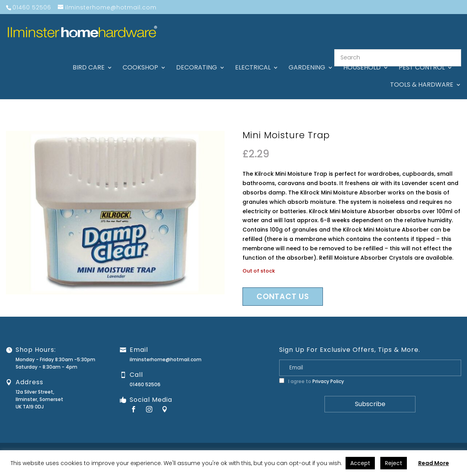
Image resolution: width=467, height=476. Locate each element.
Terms (412, 444)
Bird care (89, 59)
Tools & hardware (422, 76)
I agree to (312, 372)
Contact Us (275, 444)
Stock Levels (441, 444)
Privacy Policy (328, 372)
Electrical (253, 59)
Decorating (197, 59)
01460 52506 (145, 375)
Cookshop (140, 59)
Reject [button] (394, 463)
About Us (245, 444)
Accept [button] (360, 463)
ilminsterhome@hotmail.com (166, 350)
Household (362, 59)
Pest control (422, 59)
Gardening (307, 59)
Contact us (283, 287)
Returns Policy (344, 444)
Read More (434, 463)
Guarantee (308, 444)
